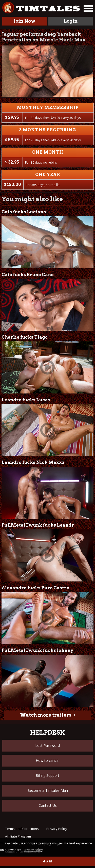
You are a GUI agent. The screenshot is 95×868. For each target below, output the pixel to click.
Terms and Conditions (22, 829)
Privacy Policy (57, 829)
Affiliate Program (18, 836)
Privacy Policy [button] (33, 850)
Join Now (25, 21)
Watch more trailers (46, 715)
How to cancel (48, 760)
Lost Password (48, 745)
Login (71, 21)
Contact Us (48, 805)
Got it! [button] (48, 861)
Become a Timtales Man (48, 790)
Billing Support (48, 775)
